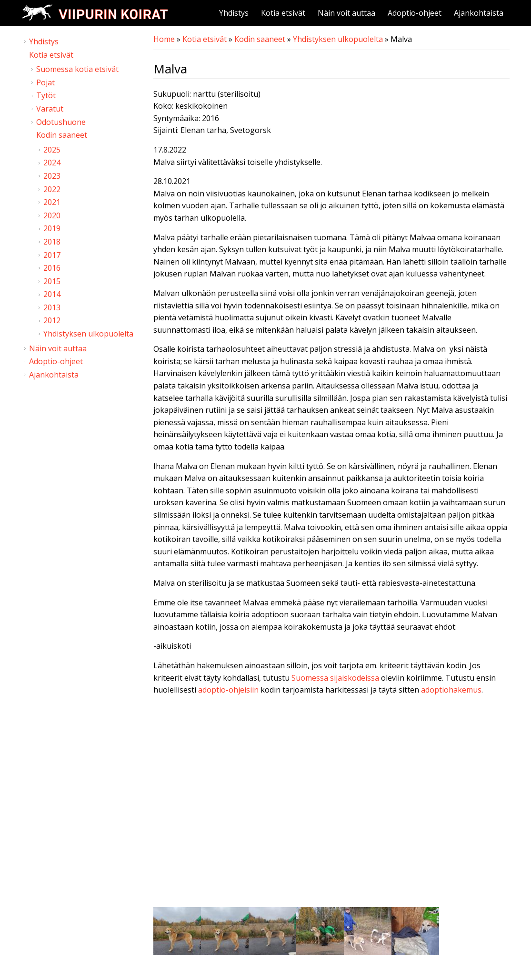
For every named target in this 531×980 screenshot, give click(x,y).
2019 (52, 228)
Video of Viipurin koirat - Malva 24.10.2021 (331, 804)
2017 (52, 255)
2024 (52, 163)
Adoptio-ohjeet (415, 13)
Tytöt (46, 95)
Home (164, 39)
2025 (52, 150)
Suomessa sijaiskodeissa (335, 678)
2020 (52, 215)
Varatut (50, 109)
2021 (52, 202)
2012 (52, 320)
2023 (52, 176)
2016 (52, 268)
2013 (52, 307)
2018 (52, 242)
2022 (52, 189)
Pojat (45, 82)
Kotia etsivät (283, 13)
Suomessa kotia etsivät (77, 69)
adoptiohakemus (451, 690)
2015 (52, 281)
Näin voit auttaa (346, 13)
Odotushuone (61, 122)
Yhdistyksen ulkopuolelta (338, 39)
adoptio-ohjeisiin (228, 690)
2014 (52, 294)
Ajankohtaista (479, 13)
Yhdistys (234, 13)
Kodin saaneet (260, 39)
